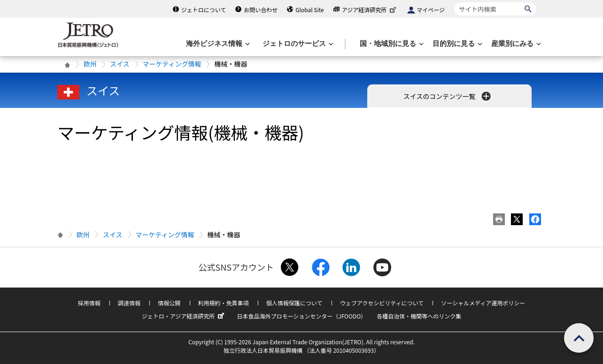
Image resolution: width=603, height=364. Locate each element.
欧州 (90, 64)
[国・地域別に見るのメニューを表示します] (391, 44)
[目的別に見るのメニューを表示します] (456, 44)
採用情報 (89, 303)
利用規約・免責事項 (224, 303)
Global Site (309, 10)
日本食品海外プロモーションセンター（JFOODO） (301, 316)
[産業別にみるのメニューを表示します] (515, 44)
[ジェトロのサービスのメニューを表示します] (297, 44)
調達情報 (129, 303)
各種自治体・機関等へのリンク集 (419, 316)
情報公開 (169, 303)
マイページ (431, 10)
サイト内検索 (454, 2)
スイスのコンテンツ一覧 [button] (448, 96)
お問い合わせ (261, 10)
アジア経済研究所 (370, 10)
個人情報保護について (294, 303)
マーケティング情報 (172, 64)
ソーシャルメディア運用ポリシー (483, 303)
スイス (120, 64)
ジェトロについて (204, 10)
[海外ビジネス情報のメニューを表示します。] (217, 44)
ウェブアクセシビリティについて (382, 303)
